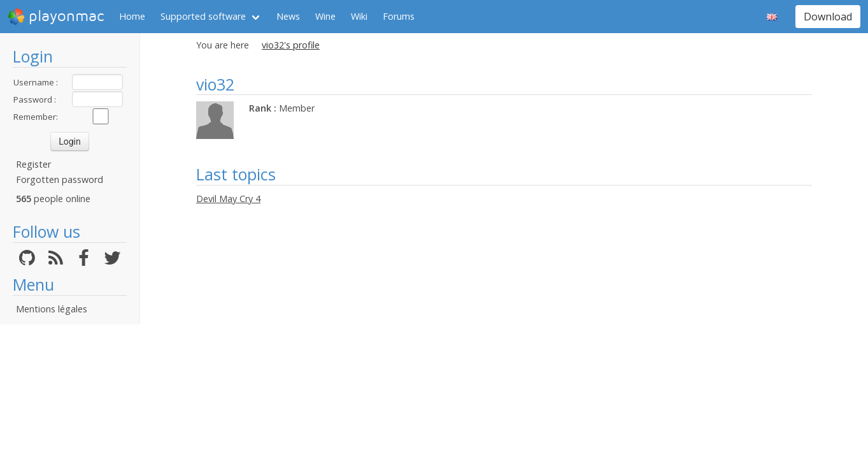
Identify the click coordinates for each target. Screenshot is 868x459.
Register (33, 164)
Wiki (359, 16)
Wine (325, 16)
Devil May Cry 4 (228, 199)
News (288, 16)
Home (132, 16)
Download (828, 17)
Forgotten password (60, 179)
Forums (399, 16)
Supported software (203, 16)
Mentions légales (52, 309)
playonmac (56, 17)
